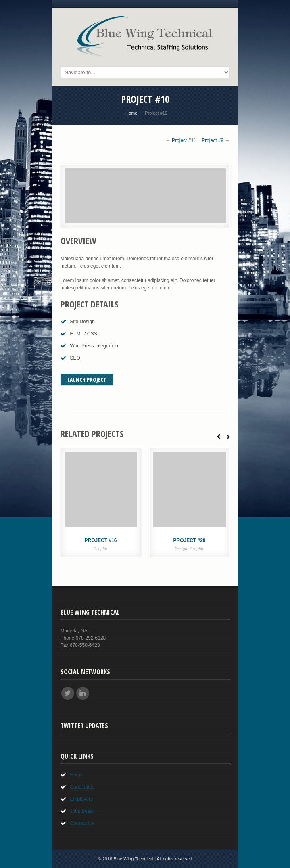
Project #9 (213, 140)
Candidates (82, 787)
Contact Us (82, 823)
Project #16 (100, 540)
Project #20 (189, 540)
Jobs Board (82, 811)
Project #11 (184, 140)
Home (131, 113)
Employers (82, 799)
